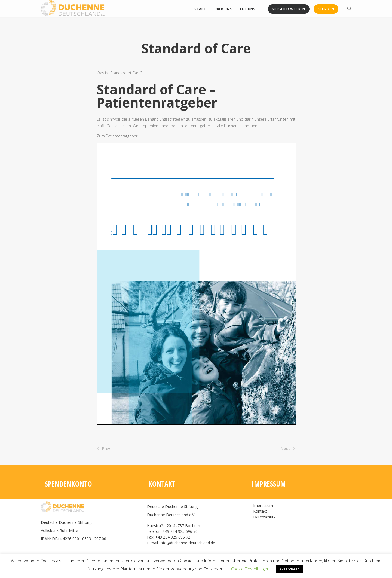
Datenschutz (264, 517)
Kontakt (260, 511)
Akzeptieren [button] (290, 569)
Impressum (263, 505)
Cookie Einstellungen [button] (250, 569)
